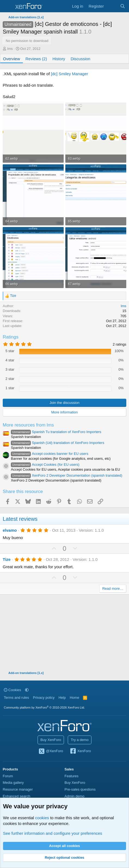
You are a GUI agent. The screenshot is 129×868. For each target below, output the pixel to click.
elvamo (10, 530)
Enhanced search (16, 796)
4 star (10, 360)
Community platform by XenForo (44, 707)
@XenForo (51, 751)
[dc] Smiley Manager (69, 74)
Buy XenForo (51, 740)
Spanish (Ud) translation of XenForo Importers (58, 443)
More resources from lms (28, 425)
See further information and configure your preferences (53, 833)
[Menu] (7, 6)
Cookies (13, 690)
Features (71, 776)
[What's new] (112, 6)
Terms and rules (16, 698)
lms (10, 49)
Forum (8, 776)
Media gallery (13, 783)
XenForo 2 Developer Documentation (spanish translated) (67, 475)
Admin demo (74, 796)
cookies (42, 818)
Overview (12, 59)
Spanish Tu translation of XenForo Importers (56, 432)
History (59, 59)
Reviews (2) (36, 59)
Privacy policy (44, 698)
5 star (10, 351)
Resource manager (18, 789)
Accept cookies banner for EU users (50, 454)
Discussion (80, 59)
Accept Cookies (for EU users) (45, 465)
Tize (7, 559)
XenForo (80, 751)
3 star (10, 369)
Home (74, 698)
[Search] (123, 6)
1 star (10, 388)
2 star (10, 379)
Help (62, 698)
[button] (27, 690)
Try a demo (80, 740)
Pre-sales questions (80, 789)
